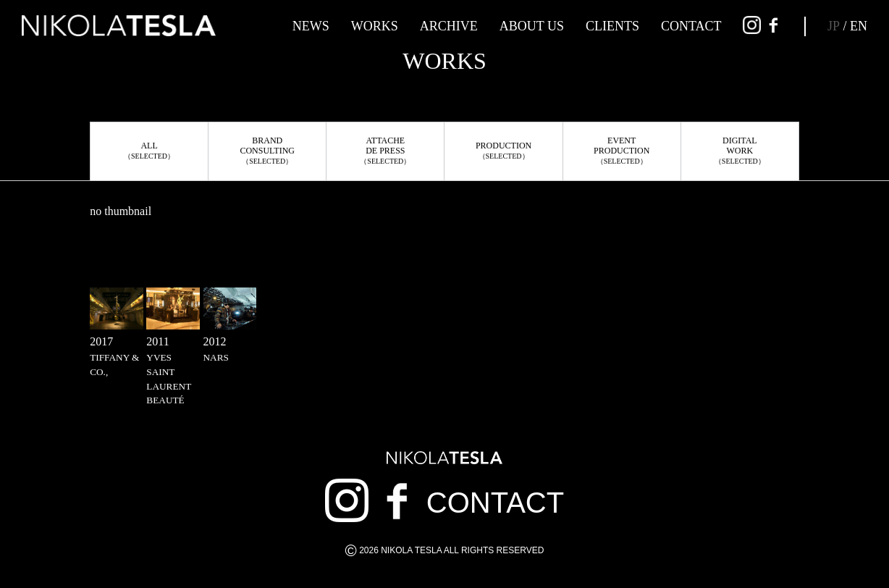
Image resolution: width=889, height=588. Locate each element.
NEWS (311, 26)
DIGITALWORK (740, 150)
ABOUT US (532, 26)
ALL (149, 150)
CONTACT (691, 26)
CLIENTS (612, 26)
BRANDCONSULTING (267, 150)
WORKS (375, 26)
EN (859, 26)
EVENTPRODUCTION (622, 150)
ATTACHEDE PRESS (385, 150)
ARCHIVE (449, 26)
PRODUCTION (504, 150)
